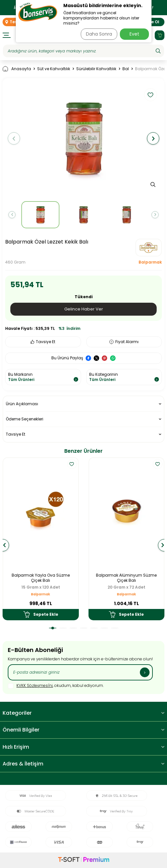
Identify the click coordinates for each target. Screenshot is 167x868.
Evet (134, 34)
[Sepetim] (160, 35)
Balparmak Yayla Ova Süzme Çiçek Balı (41, 578)
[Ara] (158, 51)
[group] (83, 138)
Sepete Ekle (41, 614)
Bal (126, 69)
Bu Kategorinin (124, 377)
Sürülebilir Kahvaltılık (96, 69)
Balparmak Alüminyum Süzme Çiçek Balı (126, 578)
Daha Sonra (99, 34)
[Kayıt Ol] (145, 672)
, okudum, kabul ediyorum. (56, 686)
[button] (14, 138)
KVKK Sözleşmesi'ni (35, 685)
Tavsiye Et (43, 342)
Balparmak (150, 262)
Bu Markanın (43, 377)
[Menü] (7, 35)
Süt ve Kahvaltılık (54, 69)
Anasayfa (17, 69)
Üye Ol (153, 22)
